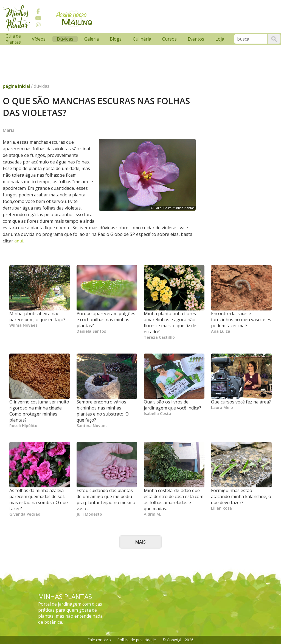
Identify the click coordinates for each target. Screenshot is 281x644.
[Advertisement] (103, 47)
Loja (220, 39)
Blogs (116, 39)
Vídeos (39, 39)
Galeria (92, 39)
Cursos (169, 39)
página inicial (16, 86)
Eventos (196, 39)
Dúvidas (65, 39)
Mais (140, 542)
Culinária (142, 39)
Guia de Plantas (13, 39)
